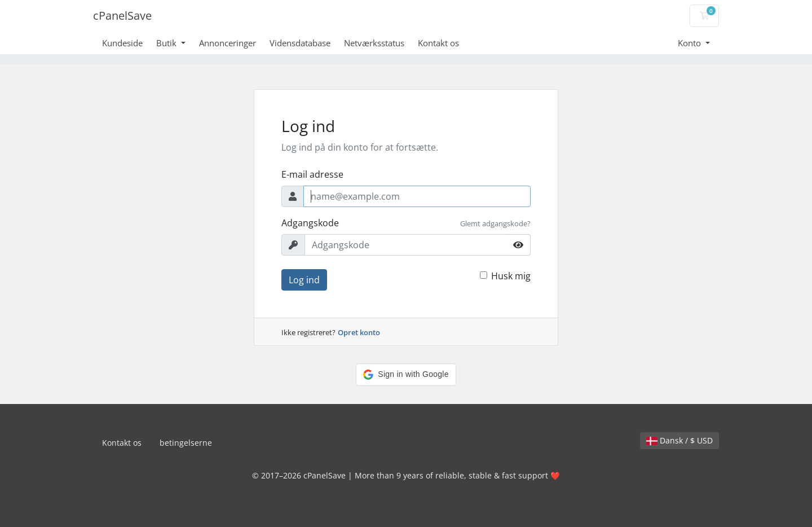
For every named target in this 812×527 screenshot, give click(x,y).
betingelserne (186, 443)
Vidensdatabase (300, 43)
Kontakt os (438, 43)
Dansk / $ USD (679, 440)
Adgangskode (310, 223)
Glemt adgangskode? (495, 223)
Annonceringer (228, 43)
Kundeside (122, 43)
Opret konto (359, 332)
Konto (690, 43)
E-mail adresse (312, 174)
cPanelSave (122, 16)
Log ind (304, 280)
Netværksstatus (374, 43)
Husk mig (511, 276)
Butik (167, 43)
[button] (406, 375)
